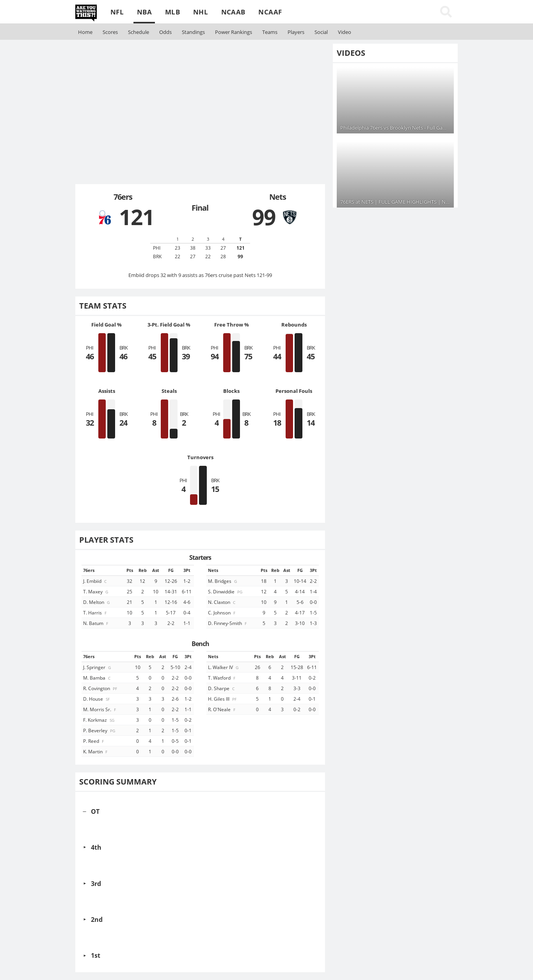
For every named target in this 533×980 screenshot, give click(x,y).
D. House (97, 699)
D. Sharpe (222, 688)
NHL (201, 12)
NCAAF (270, 12)
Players (296, 32)
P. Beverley (100, 730)
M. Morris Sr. (100, 709)
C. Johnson (222, 612)
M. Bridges (223, 581)
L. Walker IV (224, 667)
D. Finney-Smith (228, 623)
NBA (144, 12)
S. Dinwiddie (226, 591)
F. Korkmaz (99, 720)
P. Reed (94, 741)
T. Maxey (96, 591)
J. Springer (98, 667)
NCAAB (233, 12)
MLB (172, 12)
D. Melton (97, 602)
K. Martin (96, 751)
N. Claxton (222, 602)
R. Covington (101, 688)
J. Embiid (95, 581)
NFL (117, 12)
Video (345, 32)
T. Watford (222, 678)
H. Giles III (223, 699)
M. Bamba (97, 678)
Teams (270, 32)
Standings (193, 32)
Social (321, 32)
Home (85, 32)
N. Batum (96, 623)
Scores (110, 32)
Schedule (139, 32)
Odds (165, 32)
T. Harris (95, 612)
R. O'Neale (222, 709)
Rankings (234, 32)
